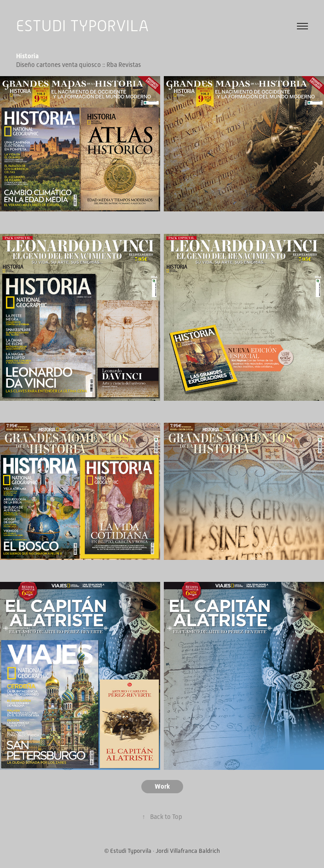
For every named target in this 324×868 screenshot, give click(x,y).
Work (162, 786)
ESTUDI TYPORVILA (82, 26)
